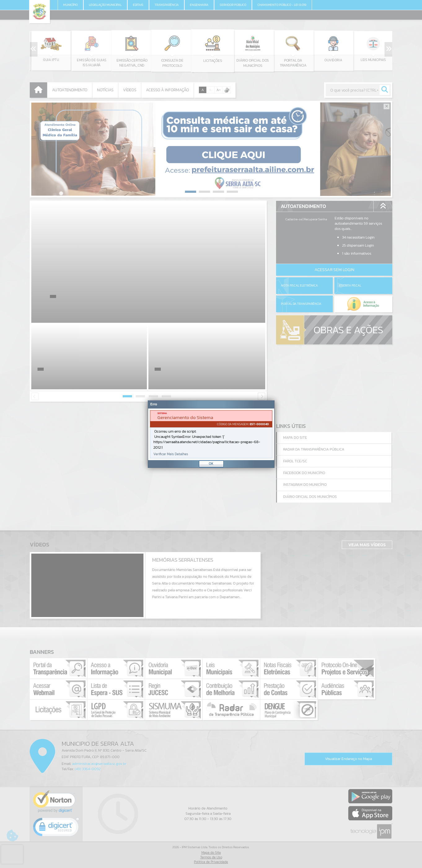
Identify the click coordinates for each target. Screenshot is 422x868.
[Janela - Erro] (211, 434)
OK (211, 464)
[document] (211, 434)
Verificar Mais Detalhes (171, 454)
